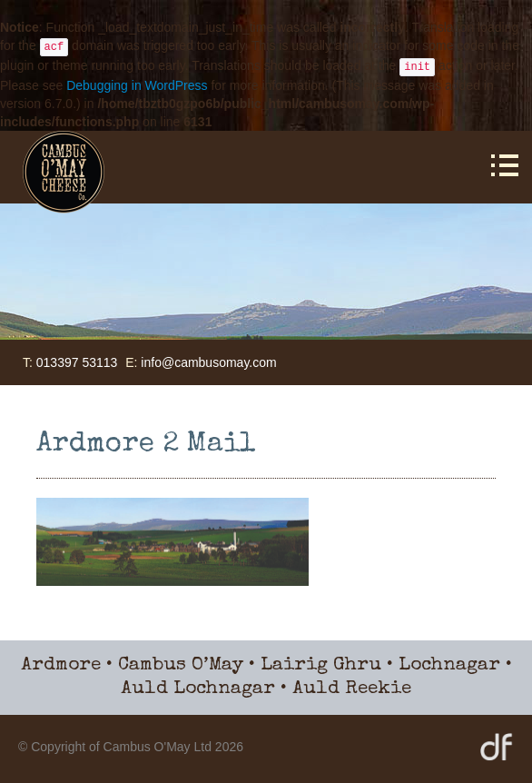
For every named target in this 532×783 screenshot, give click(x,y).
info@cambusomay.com (208, 362)
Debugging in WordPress (137, 85)
